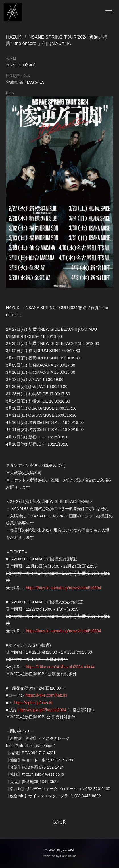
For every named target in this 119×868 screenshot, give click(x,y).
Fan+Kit (68, 850)
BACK (60, 822)
